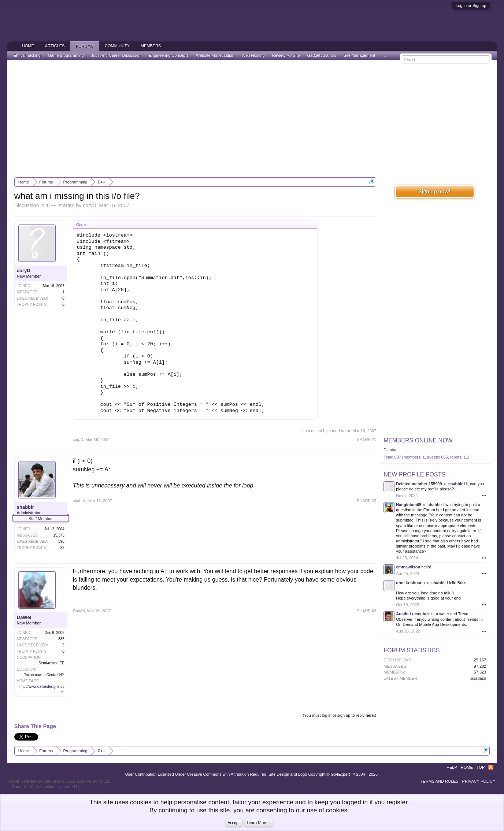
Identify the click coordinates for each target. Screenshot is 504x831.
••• (484, 496)
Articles (55, 46)
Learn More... (259, 823)
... (384, 55)
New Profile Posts (414, 474)
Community (117, 46)
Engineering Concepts (169, 55)
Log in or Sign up (471, 5)
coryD (90, 205)
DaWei (24, 617)
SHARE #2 (366, 501)
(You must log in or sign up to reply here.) (339, 715)
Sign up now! (435, 191)
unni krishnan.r (410, 583)
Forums (85, 46)
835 (61, 639)
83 (62, 548)
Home (28, 46)
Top (481, 767)
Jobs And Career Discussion (116, 55)
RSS (491, 767)
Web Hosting (253, 55)
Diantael (391, 450)
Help (452, 767)
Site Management (359, 55)
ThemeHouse (93, 787)
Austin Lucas (409, 614)
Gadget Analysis (322, 55)
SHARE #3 (366, 611)
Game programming (66, 55)
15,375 (59, 535)
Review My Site (286, 55)
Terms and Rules (440, 781)
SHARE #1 (366, 439)
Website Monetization (215, 55)
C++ (52, 205)
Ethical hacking (27, 55)
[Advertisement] (252, 119)
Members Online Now (418, 440)
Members (151, 46)
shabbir (25, 507)
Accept (234, 823)
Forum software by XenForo (60, 781)
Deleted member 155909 (419, 484)
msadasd (478, 678)
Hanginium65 (409, 505)
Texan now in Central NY (44, 675)
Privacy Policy (479, 781)
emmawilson (408, 567)
